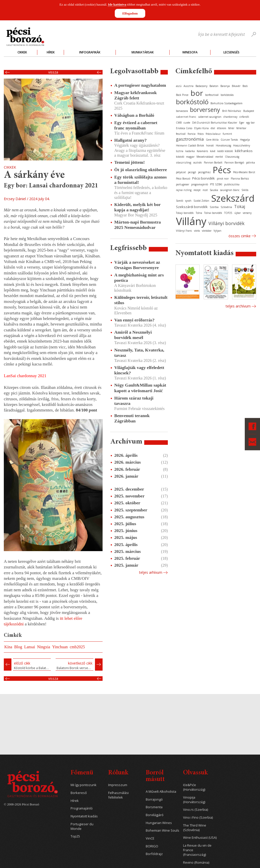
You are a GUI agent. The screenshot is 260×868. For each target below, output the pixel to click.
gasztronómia (190, 139)
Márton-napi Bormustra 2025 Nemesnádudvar (137, 225)
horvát (210, 145)
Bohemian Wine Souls (162, 830)
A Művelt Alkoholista (161, 792)
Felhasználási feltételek (118, 795)
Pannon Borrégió (234, 163)
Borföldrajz (154, 854)
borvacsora (182, 111)
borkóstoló (192, 102)
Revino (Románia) (196, 863)
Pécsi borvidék (204, 178)
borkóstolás (227, 95)
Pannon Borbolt (213, 163)
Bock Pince (182, 95)
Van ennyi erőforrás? (134, 320)
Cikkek (22, 52)
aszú (179, 86)
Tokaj (240, 207)
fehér (231, 128)
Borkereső (79, 793)
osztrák (198, 163)
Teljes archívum (238, 306)
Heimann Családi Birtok (190, 145)
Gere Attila (212, 140)
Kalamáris (202, 151)
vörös (197, 231)
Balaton (214, 86)
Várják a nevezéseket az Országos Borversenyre (137, 265)
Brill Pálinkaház (232, 111)
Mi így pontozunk (84, 785)
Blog (18, 647)
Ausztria (189, 86)
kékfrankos (244, 151)
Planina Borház (240, 179)
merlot (219, 157)
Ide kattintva (117, 4)
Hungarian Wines (159, 823)
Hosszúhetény (242, 145)
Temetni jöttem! (129, 162)
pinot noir (223, 179)
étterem (222, 128)
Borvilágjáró (155, 815)
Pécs (222, 170)
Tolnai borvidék (213, 213)
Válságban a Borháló (134, 115)
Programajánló (82, 808)
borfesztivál (212, 95)
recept (197, 190)
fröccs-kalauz (213, 134)
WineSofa (190, 52)
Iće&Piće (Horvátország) (194, 787)
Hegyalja (245, 140)
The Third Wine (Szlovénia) (195, 828)
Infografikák (90, 52)
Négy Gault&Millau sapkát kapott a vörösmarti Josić (140, 388)
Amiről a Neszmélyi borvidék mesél (133, 335)
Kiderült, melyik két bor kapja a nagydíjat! (137, 207)
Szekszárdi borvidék (192, 207)
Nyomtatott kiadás (84, 816)
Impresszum (118, 785)
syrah (188, 201)
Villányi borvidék (226, 223)
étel (213, 128)
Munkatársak (143, 52)
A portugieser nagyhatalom (140, 85)
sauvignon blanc (230, 190)
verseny (247, 213)
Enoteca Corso (184, 128)
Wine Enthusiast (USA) (200, 838)
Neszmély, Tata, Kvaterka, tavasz (139, 353)
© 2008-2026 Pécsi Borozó (21, 804)
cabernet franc (186, 117)
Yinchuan (60, 647)
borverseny (205, 110)
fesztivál (181, 134)
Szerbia (214, 207)
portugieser (183, 184)
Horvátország (223, 145)
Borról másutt (155, 776)
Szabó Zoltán (201, 201)
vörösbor (207, 231)
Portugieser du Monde (82, 826)
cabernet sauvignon (210, 117)
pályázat (181, 172)
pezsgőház (204, 172)
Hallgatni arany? (131, 140)
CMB (179, 123)
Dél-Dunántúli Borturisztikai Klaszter (215, 123)
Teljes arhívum (151, 572)
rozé (205, 190)
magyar (190, 157)
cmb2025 (77, 647)
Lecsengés (231, 52)
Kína (8, 647)
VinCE (150, 838)
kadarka (190, 151)
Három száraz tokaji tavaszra (134, 401)
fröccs (201, 134)
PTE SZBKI (216, 184)
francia (192, 134)
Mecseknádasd (205, 157)
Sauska (214, 190)
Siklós (245, 190)
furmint (227, 134)
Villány (191, 221)
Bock (245, 86)
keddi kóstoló (225, 151)
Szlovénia (226, 207)
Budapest (249, 111)
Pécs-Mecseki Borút (244, 172)
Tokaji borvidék (185, 213)
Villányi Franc (184, 231)
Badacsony (201, 86)
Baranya (225, 86)
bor (197, 93)
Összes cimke (240, 236)
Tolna (199, 213)
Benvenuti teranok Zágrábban (132, 418)
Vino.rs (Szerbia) (196, 810)
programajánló (200, 184)
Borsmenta (154, 807)
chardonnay (230, 117)
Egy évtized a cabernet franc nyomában (136, 125)
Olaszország (232, 157)
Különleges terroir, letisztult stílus (141, 300)
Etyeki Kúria (201, 128)
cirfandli (244, 117)
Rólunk (118, 773)
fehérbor (241, 128)
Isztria (180, 151)
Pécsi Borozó (183, 179)
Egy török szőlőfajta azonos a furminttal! (141, 180)
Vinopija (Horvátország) (194, 800)
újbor (238, 213)
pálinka (250, 163)
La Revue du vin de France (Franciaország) (197, 850)
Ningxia (44, 647)
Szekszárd (233, 198)
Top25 (75, 836)
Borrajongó (154, 799)
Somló (180, 201)
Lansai (30, 647)
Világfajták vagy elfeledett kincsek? (139, 370)
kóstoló (180, 157)
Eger (242, 123)
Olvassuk (195, 773)
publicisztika (232, 184)
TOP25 (228, 213)
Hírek (51, 52)
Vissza (53, 72)
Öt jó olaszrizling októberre (141, 170)
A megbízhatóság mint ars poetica (139, 278)
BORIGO (152, 846)
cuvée (187, 123)
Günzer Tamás (229, 140)
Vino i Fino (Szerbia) (198, 818)
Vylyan (217, 231)
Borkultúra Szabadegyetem (226, 103)
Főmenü (82, 773)
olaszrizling (184, 162)
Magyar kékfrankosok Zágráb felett (135, 95)
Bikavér (236, 86)
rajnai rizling (184, 190)
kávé (213, 151)
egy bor (250, 123)
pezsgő (192, 172)
